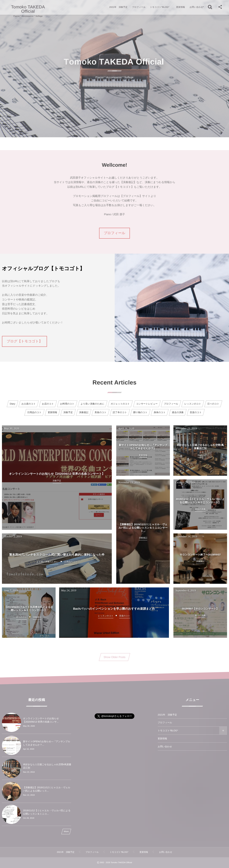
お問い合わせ (165, 747)
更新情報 (162, 739)
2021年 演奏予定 (167, 715)
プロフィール (115, 233)
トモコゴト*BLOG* (168, 731)
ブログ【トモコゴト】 (24, 341)
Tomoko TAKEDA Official (28, 9)
